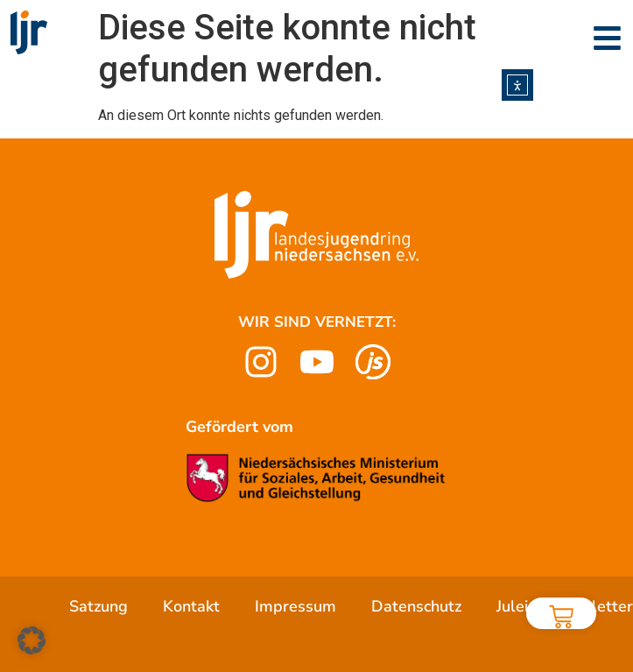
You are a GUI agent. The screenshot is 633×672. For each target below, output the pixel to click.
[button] (32, 640)
